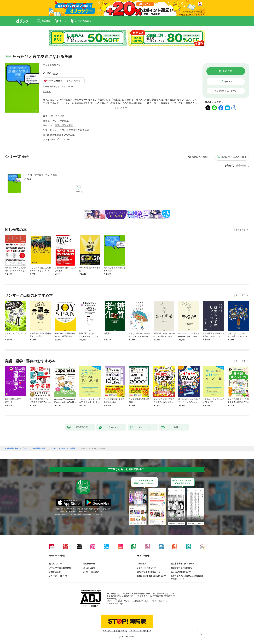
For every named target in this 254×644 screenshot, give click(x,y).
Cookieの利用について (181, 572)
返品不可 (47, 92)
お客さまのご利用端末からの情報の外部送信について (187, 577)
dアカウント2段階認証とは (149, 572)
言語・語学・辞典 (64, 125)
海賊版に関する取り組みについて (151, 576)
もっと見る (241, 230)
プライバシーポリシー (146, 568)
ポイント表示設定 (91, 572)
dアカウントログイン (59, 576)
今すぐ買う (228, 71)
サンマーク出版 (61, 121)
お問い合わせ (55, 572)
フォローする (59, 65)
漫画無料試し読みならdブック (16, 448)
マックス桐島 (50, 65)
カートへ (228, 82)
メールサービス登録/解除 (60, 568)
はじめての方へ (56, 564)
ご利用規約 (142, 564)
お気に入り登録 (200, 157)
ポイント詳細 (73, 81)
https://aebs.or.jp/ (116, 604)
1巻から (229, 166)
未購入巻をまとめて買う (234, 157)
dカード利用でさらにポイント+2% (58, 87)
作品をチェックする (228, 91)
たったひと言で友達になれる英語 (40, 175)
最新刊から (243, 166)
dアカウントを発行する (115, 631)
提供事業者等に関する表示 (182, 564)
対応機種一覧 (89, 564)
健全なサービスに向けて (181, 568)
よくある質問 (89, 568)
